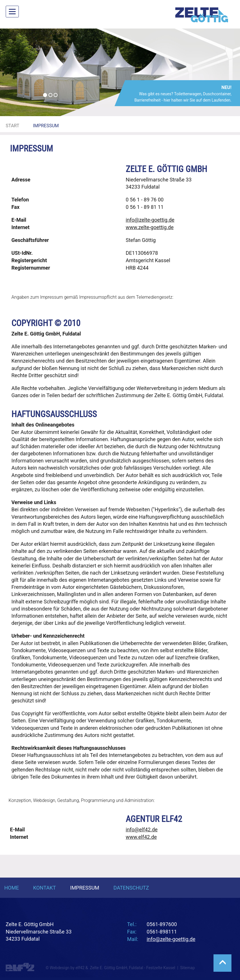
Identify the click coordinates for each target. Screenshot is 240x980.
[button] (18, 72)
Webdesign (44, 800)
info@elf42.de (142, 830)
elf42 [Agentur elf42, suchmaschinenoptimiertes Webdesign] (80, 968)
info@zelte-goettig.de (150, 220)
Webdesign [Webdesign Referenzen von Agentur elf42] (59, 968)
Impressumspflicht (98, 297)
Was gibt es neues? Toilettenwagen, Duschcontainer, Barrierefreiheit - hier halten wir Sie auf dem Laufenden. (183, 93)
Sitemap (187, 968)
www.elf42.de (141, 837)
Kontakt (44, 888)
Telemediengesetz (154, 297)
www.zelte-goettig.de (150, 227)
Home (12, 888)
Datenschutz (131, 888)
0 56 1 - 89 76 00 (145, 200)
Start (13, 126)
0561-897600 (162, 924)
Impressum (85, 888)
